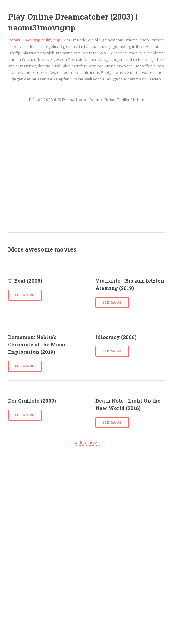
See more (25, 295)
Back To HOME (87, 443)
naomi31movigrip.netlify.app (35, 40)
